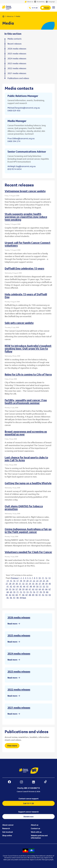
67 (50, 589)
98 (18, 598)
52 (44, 586)
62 (33, 589)
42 (11, 586)
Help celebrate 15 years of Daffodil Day (26, 296)
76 (34, 592)
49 (34, 586)
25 (44, 581)
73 (24, 592)
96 (11, 598)
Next (24, 598)
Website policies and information (39, 837)
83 (13, 595)
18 (21, 581)
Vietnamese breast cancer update (25, 191)
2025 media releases (19, 635)
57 (17, 589)
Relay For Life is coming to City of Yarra (28, 374)
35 (33, 584)
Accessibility (39, 2)
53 (47, 586)
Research (6, 828)
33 (27, 584)
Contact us (35, 828)
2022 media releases (19, 689)
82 (10, 595)
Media (18, 16)
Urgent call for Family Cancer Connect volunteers (28, 244)
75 (31, 592)
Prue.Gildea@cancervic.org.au (21, 138)
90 (37, 595)
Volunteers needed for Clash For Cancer (28, 552)
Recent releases (15, 44)
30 (17, 584)
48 (31, 586)
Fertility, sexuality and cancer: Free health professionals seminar (26, 402)
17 (18, 581)
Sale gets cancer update (19, 323)
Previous (14, 578)
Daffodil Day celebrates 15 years (24, 268)
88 (30, 595)
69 (11, 592)
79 (44, 592)
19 (24, 581)
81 (7, 595)
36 (37, 584)
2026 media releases (19, 617)
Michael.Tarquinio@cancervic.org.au (24, 108)
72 (21, 592)
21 (31, 581)
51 (41, 586)
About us (29, 2)
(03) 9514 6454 (14, 169)
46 (24, 586)
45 (21, 586)
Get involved (8, 832)
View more (12, 746)
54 (7, 589)
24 (41, 581)
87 (27, 595)
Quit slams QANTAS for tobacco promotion (24, 508)
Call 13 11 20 (28, 803)
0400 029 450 (14, 111)
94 (50, 595)
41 (8, 586)
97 (14, 598)
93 (46, 595)
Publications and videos (18, 78)
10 (40, 578)
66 (46, 589)
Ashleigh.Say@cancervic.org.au (22, 166)
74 (27, 592)
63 (37, 589)
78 (41, 592)
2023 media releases (19, 671)
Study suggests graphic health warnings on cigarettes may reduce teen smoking (26, 217)
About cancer (8, 825)
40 (50, 584)
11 (43, 578)
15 (11, 581)
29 (13, 584)
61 (30, 589)
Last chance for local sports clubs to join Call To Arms (26, 459)
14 (8, 581)
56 (13, 589)
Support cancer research (28, 812)
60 (27, 589)
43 (14, 586)
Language (50, 2)
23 (37, 581)
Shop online (7, 835)
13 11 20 (35, 8)
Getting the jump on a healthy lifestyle (28, 483)
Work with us (36, 832)
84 (17, 595)
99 (21, 598)
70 (14, 592)
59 (23, 589)
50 (37, 586)
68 (8, 592)
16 (14, 581)
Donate (47, 8)
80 (47, 592)
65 (43, 589)
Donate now (29, 817)
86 (23, 595)
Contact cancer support (29, 799)
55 (10, 589)
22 (34, 581)
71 (18, 592)
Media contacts (15, 39)
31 (20, 584)
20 (27, 581)
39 (46, 584)
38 (43, 584)
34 (30, 584)
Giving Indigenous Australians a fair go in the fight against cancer (28, 530)
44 (18, 586)
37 (40, 584)
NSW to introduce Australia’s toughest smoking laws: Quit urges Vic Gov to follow (28, 348)
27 (7, 584)
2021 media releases (19, 708)
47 (27, 586)
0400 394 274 (14, 141)
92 (43, 595)
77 (37, 592)
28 (10, 584)
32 (23, 584)
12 (46, 578)
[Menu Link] (54, 8)
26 (47, 581)
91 (40, 595)
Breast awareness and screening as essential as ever (26, 433)
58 (20, 589)
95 (8, 598)
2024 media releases (19, 653)
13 (49, 578)
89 (33, 595)
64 (40, 589)
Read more (12, 624)
